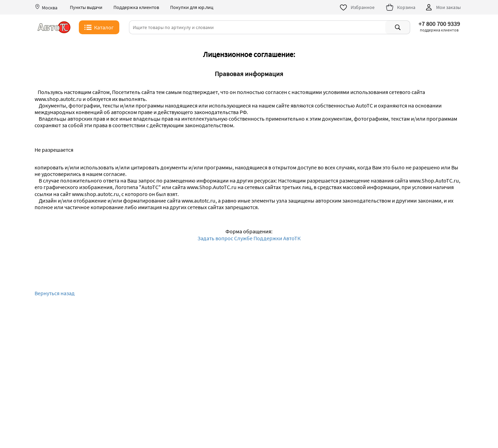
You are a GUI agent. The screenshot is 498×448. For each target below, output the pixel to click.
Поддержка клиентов (136, 7)
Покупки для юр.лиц (192, 7)
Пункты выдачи (86, 7)
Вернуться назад (55, 293)
